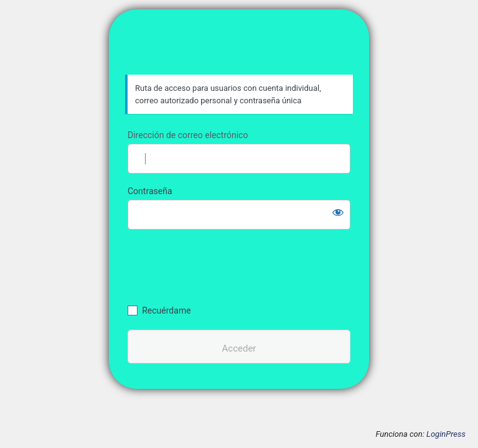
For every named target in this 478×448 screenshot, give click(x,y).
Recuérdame (166, 310)
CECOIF (239, 48)
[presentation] (213, 265)
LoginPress (446, 434)
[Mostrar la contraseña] (338, 212)
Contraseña (150, 191)
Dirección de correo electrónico (188, 135)
